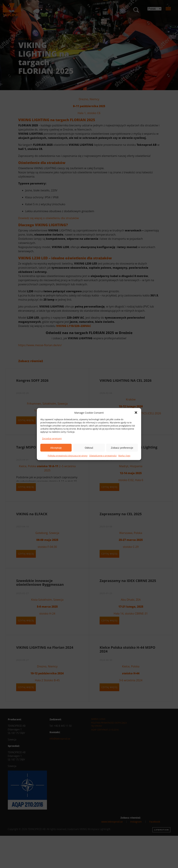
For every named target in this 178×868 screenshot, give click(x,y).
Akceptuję (56, 448)
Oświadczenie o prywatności (103, 456)
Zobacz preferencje (122, 448)
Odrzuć (89, 448)
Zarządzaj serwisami (52, 439)
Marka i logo (124, 456)
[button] (136, 413)
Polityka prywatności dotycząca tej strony (68, 456)
